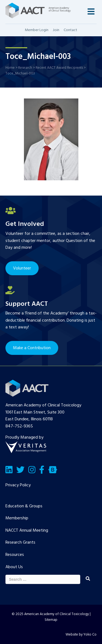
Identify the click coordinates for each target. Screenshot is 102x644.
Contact (70, 30)
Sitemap (51, 620)
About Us (14, 567)
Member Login (37, 30)
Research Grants (20, 543)
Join (56, 30)
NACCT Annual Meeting (27, 531)
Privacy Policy (18, 485)
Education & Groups (24, 506)
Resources (15, 555)
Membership (17, 518)
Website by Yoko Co (81, 635)
